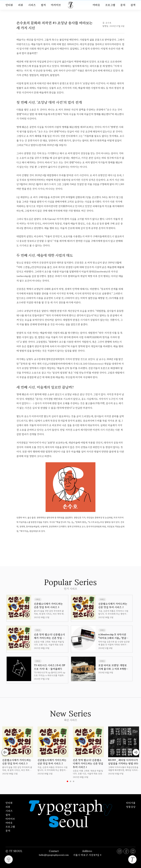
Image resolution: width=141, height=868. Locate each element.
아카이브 (56, 5)
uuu (80, 540)
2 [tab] (70, 781)
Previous (5, 752)
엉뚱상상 (131, 807)
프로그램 (110, 5)
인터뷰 (9, 5)
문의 (123, 5)
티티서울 (131, 803)
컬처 (43, 5)
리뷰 (21, 5)
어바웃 (96, 5)
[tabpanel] (18, 751)
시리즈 (32, 5)
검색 (133, 5)
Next (136, 752)
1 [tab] (67, 781)
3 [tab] (74, 781)
